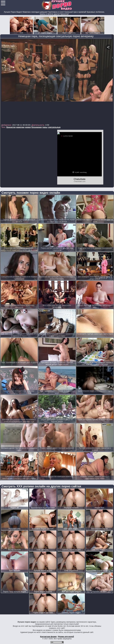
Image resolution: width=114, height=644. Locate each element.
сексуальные (54, 127)
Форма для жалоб (66, 637)
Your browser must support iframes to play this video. (57, 81)
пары (45, 127)
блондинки (37, 127)
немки (28, 127)
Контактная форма (48, 637)
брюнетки (11, 127)
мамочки (20, 127)
